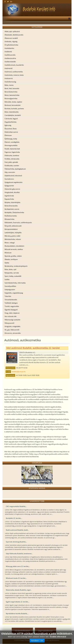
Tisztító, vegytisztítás (12, 306)
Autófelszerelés (10, 55)
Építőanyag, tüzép (11, 139)
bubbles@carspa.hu (19, 372)
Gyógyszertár (9, 186)
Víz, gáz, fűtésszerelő (12, 330)
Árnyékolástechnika (11, 45)
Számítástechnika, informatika (15, 283)
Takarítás (8, 296)
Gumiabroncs (9, 179)
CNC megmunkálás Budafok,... (16, 506)
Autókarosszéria (10, 58)
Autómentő (8, 68)
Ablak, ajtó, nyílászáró (12, 31)
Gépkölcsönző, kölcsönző (13, 176)
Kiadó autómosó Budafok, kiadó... (17, 530)
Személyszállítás (10, 286)
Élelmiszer (8, 135)
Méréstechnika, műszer (13, 239)
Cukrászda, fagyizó (11, 119)
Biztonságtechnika (11, 98)
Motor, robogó (10, 243)
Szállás (7, 279)
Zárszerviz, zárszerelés (13, 333)
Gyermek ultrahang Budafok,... (16, 542)
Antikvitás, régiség (11, 42)
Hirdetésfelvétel (22, 631)
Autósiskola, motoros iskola (14, 75)
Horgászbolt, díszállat (12, 192)
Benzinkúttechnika (11, 92)
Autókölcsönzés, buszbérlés (14, 65)
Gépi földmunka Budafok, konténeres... (19, 554)
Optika (7, 263)
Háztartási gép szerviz (12, 189)
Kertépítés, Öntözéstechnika (14, 212)
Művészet (8, 253)
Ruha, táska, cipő (10, 269)
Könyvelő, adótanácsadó (13, 226)
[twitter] (8, 2)
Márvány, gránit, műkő (12, 236)
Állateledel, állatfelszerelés (14, 35)
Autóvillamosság (10, 82)
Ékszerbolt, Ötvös (11, 129)
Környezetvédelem (11, 229)
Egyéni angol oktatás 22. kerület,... (18, 602)
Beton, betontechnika (12, 95)
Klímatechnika (9, 219)
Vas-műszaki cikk (10, 316)
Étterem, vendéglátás (12, 142)
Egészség (8, 125)
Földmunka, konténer (12, 155)
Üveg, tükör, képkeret (12, 313)
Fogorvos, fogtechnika (12, 152)
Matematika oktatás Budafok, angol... (19, 590)
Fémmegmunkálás (11, 145)
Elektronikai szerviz (11, 132)
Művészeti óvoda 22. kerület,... (16, 578)
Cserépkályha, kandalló (13, 115)
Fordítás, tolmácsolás (12, 159)
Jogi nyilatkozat (45, 631)
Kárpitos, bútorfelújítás (12, 202)
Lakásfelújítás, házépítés (13, 233)
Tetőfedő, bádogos (11, 303)
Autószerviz (9, 78)
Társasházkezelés (11, 300)
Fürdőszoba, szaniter (12, 166)
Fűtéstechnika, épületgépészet (15, 169)
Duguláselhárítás (11, 122)
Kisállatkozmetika (11, 216)
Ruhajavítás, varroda (12, 273)
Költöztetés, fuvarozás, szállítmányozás (18, 223)
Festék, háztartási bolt (12, 149)
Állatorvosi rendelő (11, 38)
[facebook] (5, 2)
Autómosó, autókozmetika (14, 72)
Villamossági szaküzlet (12, 320)
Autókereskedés (10, 62)
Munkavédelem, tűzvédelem (14, 246)
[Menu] (69, 19)
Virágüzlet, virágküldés (12, 326)
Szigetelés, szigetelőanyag (14, 293)
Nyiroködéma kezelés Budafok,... (17, 614)
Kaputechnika (9, 199)
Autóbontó (8, 52)
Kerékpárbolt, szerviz (12, 209)
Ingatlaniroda (9, 196)
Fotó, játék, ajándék (11, 162)
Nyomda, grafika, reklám (13, 256)
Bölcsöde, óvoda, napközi (13, 102)
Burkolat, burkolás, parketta (14, 109)
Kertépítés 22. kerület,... (14, 518)
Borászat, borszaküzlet (13, 105)
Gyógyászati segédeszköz (14, 182)
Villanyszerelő (9, 323)
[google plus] (11, 2)
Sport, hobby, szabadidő (13, 276)
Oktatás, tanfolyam (11, 259)
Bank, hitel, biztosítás (12, 88)
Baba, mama (9, 85)
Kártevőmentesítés (11, 206)
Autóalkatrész (9, 48)
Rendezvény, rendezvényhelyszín (16, 266)
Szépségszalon (10, 290)
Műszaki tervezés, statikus (14, 249)
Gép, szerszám (10, 172)
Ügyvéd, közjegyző (11, 310)
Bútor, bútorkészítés (12, 112)
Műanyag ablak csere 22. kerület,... (18, 566)
